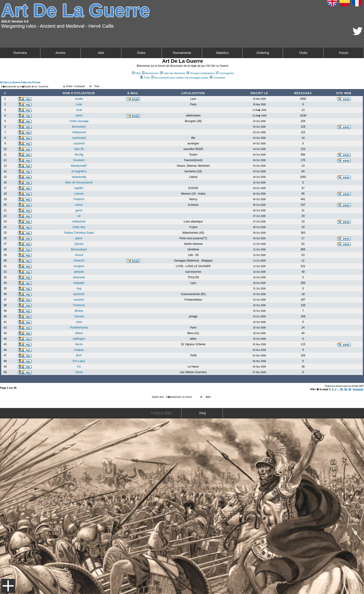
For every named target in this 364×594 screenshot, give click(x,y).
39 (345, 389)
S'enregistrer (225, 73)
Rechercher (150, 73)
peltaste (79, 272)
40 (350, 389)
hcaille (79, 99)
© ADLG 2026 (161, 413)
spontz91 (79, 294)
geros (79, 210)
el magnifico (79, 171)
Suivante (358, 389)
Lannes (79, 194)
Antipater (79, 283)
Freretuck (79, 305)
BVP (79, 355)
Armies (61, 53)
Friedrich (79, 199)
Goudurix (79, 160)
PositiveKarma (79, 328)
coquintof (79, 143)
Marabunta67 (79, 166)
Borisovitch (79, 127)
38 (341, 389)
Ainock (79, 255)
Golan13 (79, 261)
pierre (79, 238)
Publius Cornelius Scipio (79, 233)
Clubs (303, 53)
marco (79, 205)
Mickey (79, 311)
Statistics (222, 53)
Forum (344, 53)
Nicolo (79, 344)
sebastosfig (79, 177)
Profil (145, 78)
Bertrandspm (79, 249)
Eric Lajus (79, 361)
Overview (20, 53)
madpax (79, 350)
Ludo (79, 104)
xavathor (79, 300)
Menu (8, 586)
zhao (79, 322)
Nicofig (79, 155)
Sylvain (79, 244)
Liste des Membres (172, 73)
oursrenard (79, 138)
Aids (101, 53)
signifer (79, 188)
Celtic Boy (79, 227)
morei (79, 116)
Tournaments (182, 53)
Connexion (218, 78)
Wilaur (79, 333)
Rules (141, 53)
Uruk (79, 110)
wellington (79, 339)
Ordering (263, 53)
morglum (79, 266)
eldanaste (79, 277)
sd (79, 216)
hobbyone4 (79, 132)
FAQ (136, 73)
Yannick (79, 316)
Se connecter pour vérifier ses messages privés (180, 78)
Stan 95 (79, 149)
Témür (79, 372)
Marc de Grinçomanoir (79, 183)
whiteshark (79, 222)
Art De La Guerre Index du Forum (20, 82)
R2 (79, 367)
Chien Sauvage (79, 121)
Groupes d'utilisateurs (200, 73)
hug (79, 289)
